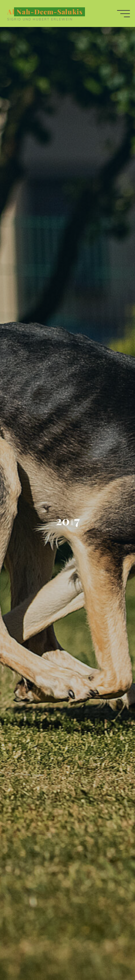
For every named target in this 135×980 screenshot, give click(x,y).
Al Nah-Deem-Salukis (45, 12)
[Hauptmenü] (123, 14)
